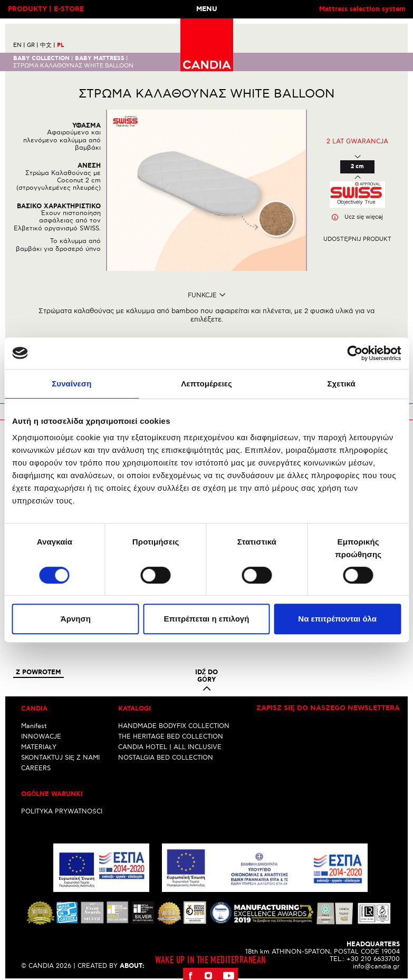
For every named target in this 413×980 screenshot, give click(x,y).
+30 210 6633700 (373, 959)
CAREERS (36, 768)
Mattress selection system (362, 9)
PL (60, 45)
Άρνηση (76, 619)
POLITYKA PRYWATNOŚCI (62, 812)
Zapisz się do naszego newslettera (328, 709)
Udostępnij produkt (357, 239)
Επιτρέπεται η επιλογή (207, 619)
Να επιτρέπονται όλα (337, 619)
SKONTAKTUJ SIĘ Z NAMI (60, 758)
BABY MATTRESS (100, 59)
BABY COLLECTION (41, 59)
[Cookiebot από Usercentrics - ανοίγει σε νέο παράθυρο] (355, 353)
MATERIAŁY (39, 747)
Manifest (34, 726)
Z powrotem (39, 673)
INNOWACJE (41, 737)
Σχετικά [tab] (341, 384)
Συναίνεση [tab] (71, 384)
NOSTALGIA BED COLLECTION (166, 758)
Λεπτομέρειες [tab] (206, 384)
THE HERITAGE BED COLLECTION (171, 737)
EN (19, 45)
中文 (48, 45)
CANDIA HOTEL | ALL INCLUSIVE (170, 747)
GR (33, 45)
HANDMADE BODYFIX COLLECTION (174, 726)
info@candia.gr (376, 967)
